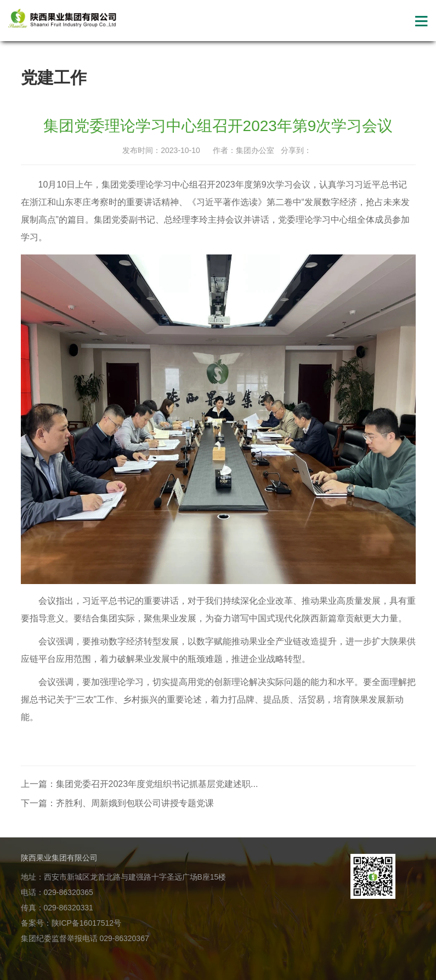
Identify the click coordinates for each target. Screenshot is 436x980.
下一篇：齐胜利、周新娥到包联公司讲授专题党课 (117, 803)
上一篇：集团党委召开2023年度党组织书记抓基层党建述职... (140, 784)
